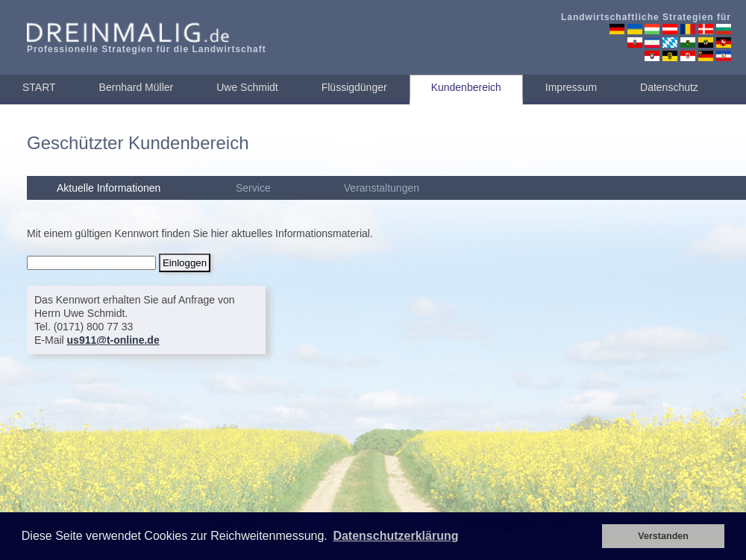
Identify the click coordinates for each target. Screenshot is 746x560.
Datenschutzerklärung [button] (395, 536)
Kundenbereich (466, 87)
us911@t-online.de (113, 340)
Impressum (571, 87)
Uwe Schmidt (247, 87)
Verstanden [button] (663, 536)
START (39, 87)
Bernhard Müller (137, 87)
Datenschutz (669, 87)
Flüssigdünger (354, 87)
